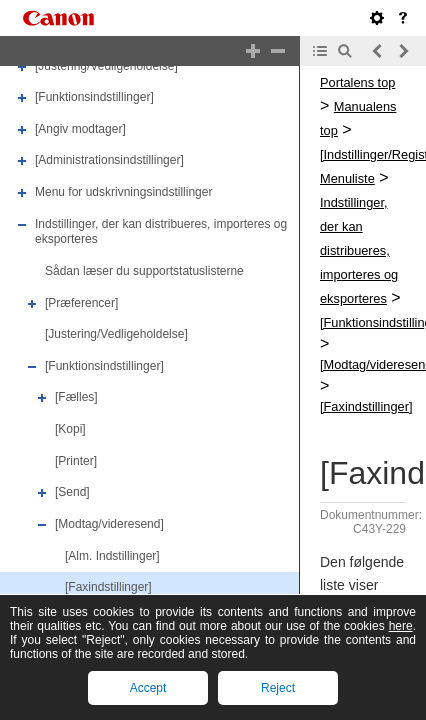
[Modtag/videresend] (109, 524)
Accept (148, 688)
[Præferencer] (81, 303)
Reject (278, 688)
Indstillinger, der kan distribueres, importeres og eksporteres (359, 250)
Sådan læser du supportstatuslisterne (144, 271)
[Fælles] (76, 398)
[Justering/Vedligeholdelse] (106, 66)
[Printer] (76, 461)
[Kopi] (70, 429)
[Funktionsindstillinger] (94, 97)
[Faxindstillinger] (108, 587)
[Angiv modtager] (80, 129)
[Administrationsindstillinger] (109, 161)
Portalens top (357, 82)
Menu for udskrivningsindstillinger (123, 192)
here (401, 626)
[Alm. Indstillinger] (112, 556)
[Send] (72, 492)
